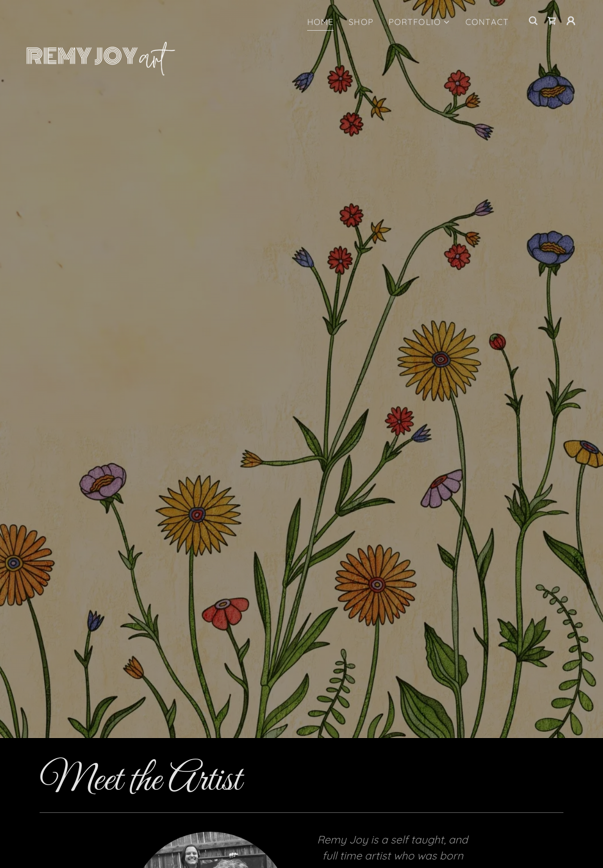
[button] (420, 22)
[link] (101, 19)
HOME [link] (321, 22)
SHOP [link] (361, 22)
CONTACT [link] (487, 22)
